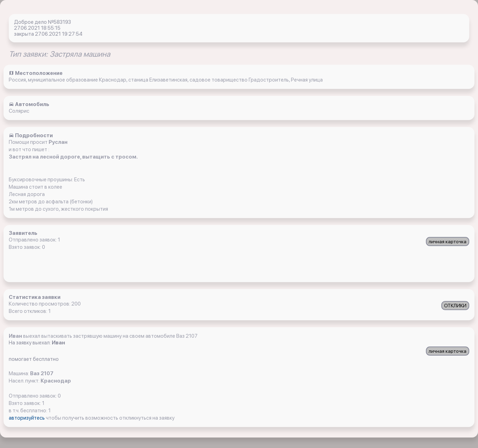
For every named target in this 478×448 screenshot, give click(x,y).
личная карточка (448, 241)
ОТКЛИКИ (455, 306)
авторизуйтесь (27, 418)
